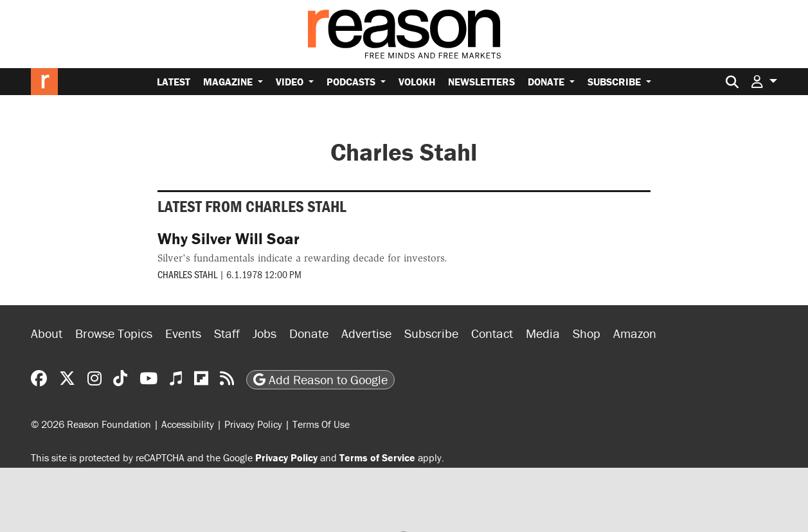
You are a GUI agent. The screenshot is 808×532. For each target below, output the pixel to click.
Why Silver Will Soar (229, 239)
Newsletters (481, 82)
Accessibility (188, 424)
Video (291, 82)
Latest (174, 82)
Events (183, 333)
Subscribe (615, 82)
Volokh (417, 82)
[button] (764, 81)
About (47, 333)
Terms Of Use (321, 424)
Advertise (366, 333)
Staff (227, 333)
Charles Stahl (187, 274)
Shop (587, 333)
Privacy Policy (253, 424)
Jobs (265, 333)
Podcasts (352, 82)
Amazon (635, 333)
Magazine (229, 82)
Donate (547, 82)
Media (543, 333)
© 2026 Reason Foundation (91, 424)
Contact (492, 333)
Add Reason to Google (320, 379)
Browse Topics (114, 333)
